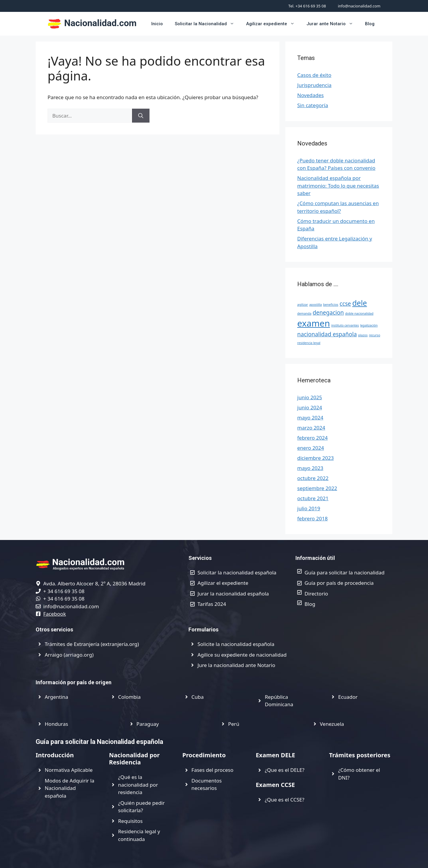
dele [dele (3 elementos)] (359, 303)
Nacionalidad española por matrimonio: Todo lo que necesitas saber (338, 186)
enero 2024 (311, 448)
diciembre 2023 (316, 458)
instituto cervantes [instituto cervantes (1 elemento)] (345, 325)
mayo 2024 (310, 418)
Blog (370, 24)
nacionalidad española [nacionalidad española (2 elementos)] (327, 334)
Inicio (157, 24)
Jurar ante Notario (333, 24)
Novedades (310, 95)
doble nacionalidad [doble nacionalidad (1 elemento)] (359, 313)
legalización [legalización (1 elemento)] (369, 325)
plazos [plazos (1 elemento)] (363, 335)
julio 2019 (309, 508)
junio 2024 (310, 407)
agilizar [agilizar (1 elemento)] (303, 305)
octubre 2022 (313, 478)
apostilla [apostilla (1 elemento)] (316, 305)
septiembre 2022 (317, 488)
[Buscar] (141, 116)
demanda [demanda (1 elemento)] (304, 313)
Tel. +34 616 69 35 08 (307, 6)
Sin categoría (313, 105)
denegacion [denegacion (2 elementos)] (328, 313)
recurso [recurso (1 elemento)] (374, 335)
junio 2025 (310, 397)
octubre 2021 (313, 498)
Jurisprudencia (314, 85)
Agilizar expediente (273, 24)
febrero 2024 (312, 438)
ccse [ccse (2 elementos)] (345, 304)
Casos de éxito (314, 75)
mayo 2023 (310, 468)
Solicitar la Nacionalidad (207, 24)
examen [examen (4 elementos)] (314, 323)
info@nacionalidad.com (359, 6)
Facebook (55, 614)
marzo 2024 (311, 428)
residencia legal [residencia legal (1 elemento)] (309, 343)
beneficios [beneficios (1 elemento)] (331, 305)
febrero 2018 (312, 518)
